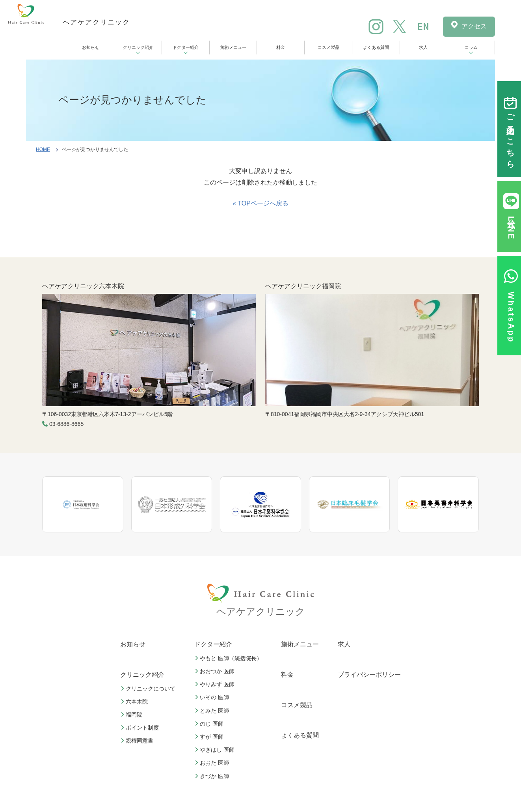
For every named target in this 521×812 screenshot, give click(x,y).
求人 (423, 47)
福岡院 (132, 715)
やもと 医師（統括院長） (229, 658)
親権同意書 (138, 741)
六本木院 (135, 702)
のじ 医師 (210, 724)
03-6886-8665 (66, 424)
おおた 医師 (213, 763)
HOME (43, 149)
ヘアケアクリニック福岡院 (303, 286)
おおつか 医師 (216, 671)
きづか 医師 (213, 776)
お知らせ (91, 47)
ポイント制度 (141, 728)
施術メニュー (233, 47)
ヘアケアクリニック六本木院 (83, 286)
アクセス (474, 26)
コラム (471, 47)
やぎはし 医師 (216, 750)
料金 (281, 47)
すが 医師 (210, 737)
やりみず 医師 (216, 684)
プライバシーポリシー (369, 675)
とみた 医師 (213, 711)
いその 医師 (213, 697)
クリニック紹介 (138, 47)
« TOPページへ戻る (260, 203)
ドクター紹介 (186, 47)
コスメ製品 (328, 47)
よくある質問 (376, 47)
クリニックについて (149, 689)
